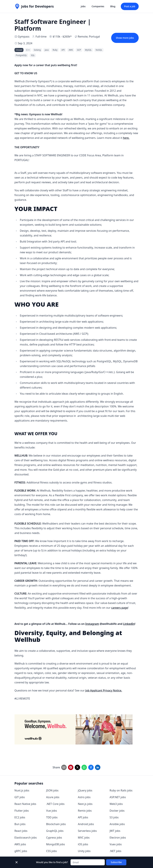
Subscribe (116, 862)
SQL (33, 55)
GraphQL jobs (55, 831)
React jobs (21, 831)
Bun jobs (20, 824)
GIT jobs (20, 797)
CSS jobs (52, 851)
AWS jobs (20, 844)
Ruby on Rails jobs (121, 790)
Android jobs (86, 824)
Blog (113, 6)
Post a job (130, 6)
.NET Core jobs (55, 804)
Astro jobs (84, 797)
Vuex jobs (116, 844)
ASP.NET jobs (118, 797)
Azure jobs (53, 797)
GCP (79, 50)
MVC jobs (84, 838)
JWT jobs (115, 831)
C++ (28, 50)
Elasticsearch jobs (26, 838)
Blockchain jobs (56, 824)
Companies (98, 6)
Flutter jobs (22, 811)
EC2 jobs (20, 817)
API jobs (83, 817)
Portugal (94, 37)
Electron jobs (118, 838)
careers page (120, 608)
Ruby (55, 50)
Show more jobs (125, 38)
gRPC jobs (21, 851)
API (63, 50)
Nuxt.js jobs (22, 790)
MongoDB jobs (56, 844)
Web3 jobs (116, 804)
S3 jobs (114, 817)
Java (47, 50)
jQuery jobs (85, 790)
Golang (37, 50)
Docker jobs (117, 811)
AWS (71, 50)
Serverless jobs (87, 831)
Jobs (83, 6)
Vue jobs (52, 811)
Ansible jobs (117, 824)
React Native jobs (25, 804)
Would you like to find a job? (52, 862)
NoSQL (99, 50)
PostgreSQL (21, 55)
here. (126, 138)
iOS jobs (83, 844)
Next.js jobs (85, 804)
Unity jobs (84, 851)
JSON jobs (52, 790)
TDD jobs (52, 817)
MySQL (88, 50)
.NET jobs (116, 851)
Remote (83, 37)
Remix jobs (85, 811)
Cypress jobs (54, 838)
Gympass (24, 37)
